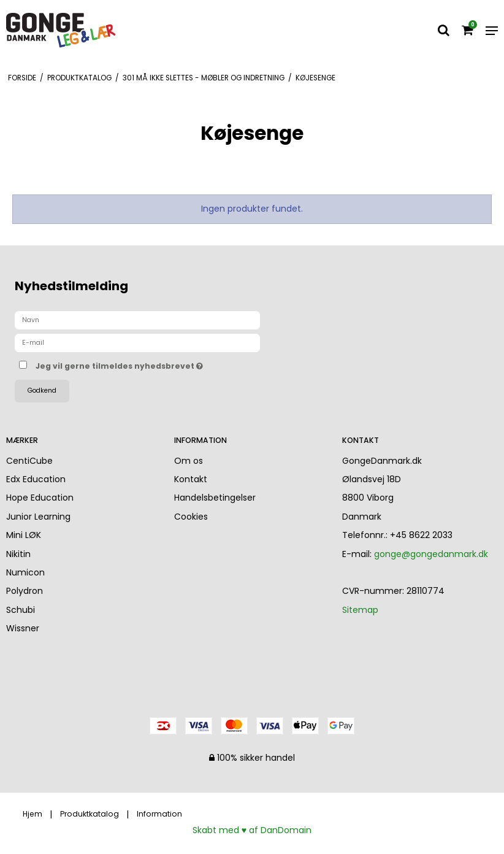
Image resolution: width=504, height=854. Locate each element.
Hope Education (40, 498)
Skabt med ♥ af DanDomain (252, 830)
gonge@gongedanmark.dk (431, 554)
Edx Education (36, 479)
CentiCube (29, 461)
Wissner (23, 628)
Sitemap (360, 610)
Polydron (25, 591)
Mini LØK (24, 535)
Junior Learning (38, 517)
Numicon (25, 572)
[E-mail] (137, 342)
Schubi (21, 610)
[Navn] (137, 320)
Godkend (42, 390)
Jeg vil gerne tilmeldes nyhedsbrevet (150, 364)
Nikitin (18, 554)
